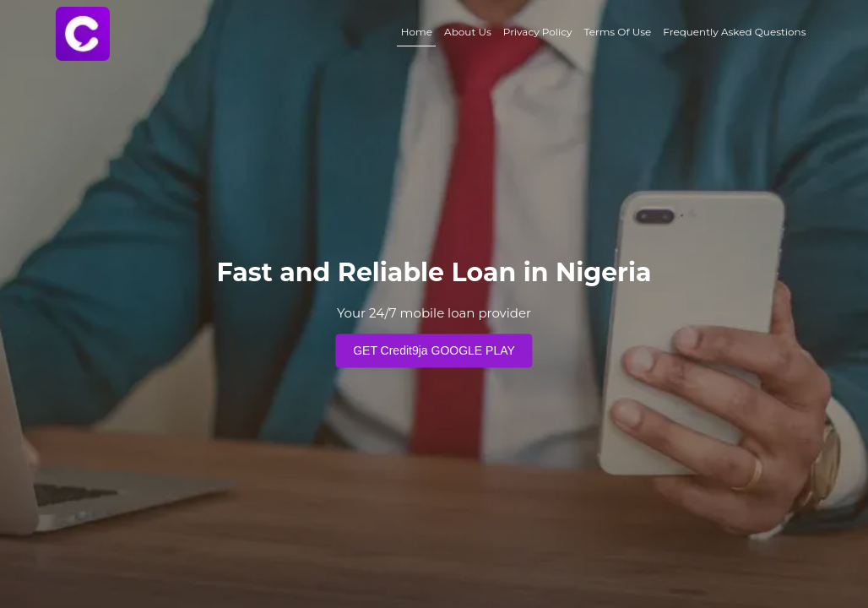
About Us (468, 32)
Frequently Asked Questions (734, 32)
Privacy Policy (538, 32)
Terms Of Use (617, 32)
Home (417, 32)
